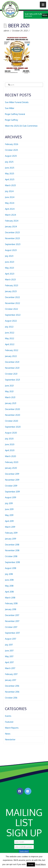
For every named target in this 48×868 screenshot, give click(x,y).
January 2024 (11, 227)
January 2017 (11, 680)
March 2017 (10, 668)
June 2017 (9, 651)
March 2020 (10, 456)
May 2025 (10, 174)
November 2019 (12, 480)
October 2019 (11, 486)
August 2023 (11, 250)
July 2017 (9, 645)
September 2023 (13, 244)
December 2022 (12, 297)
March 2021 (10, 397)
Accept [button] (31, 864)
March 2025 (10, 185)
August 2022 (11, 321)
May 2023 (9, 268)
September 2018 (12, 562)
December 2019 (12, 474)
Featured (9, 722)
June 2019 (9, 509)
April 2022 (10, 344)
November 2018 (12, 550)
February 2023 (12, 285)
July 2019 (9, 503)
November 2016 (12, 692)
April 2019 (9, 521)
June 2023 (10, 262)
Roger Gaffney (12, 120)
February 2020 (12, 462)
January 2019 (11, 539)
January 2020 (11, 468)
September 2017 (12, 633)
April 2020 (10, 450)
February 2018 (11, 603)
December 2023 (12, 232)
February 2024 (12, 221)
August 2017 (11, 639)
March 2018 (10, 598)
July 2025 (9, 162)
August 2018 (11, 568)
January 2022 (11, 356)
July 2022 (9, 327)
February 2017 (11, 674)
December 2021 (12, 362)
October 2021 (11, 374)
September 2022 (13, 315)
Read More (41, 864)
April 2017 (9, 662)
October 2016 (11, 698)
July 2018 (9, 574)
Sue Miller (10, 108)
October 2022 (11, 309)
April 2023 (10, 274)
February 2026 (12, 144)
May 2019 (9, 515)
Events (8, 716)
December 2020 (12, 409)
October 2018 (11, 556)
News (8, 734)
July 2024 (9, 191)
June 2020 (10, 444)
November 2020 (13, 415)
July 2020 (9, 439)
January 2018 (11, 609)
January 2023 (11, 291)
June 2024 (10, 197)
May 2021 (9, 391)
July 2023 (9, 256)
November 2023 (12, 238)
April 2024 (10, 209)
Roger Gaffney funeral (15, 114)
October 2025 (11, 150)
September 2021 (12, 380)
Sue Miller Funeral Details (17, 102)
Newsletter (10, 739)
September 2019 (12, 492)
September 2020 (13, 427)
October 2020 (12, 421)
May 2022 (10, 338)
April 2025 (10, 179)
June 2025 (10, 168)
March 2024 (10, 215)
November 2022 (12, 303)
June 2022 (10, 333)
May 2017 (9, 656)
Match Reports (12, 728)
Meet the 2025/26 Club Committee (21, 126)
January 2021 (11, 403)
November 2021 (12, 368)
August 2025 (11, 156)
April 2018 (9, 592)
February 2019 (11, 533)
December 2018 (12, 545)
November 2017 (12, 621)
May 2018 (9, 586)
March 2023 (10, 280)
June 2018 (9, 580)
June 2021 (9, 386)
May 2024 (10, 203)
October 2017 (11, 627)
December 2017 (12, 615)
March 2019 (10, 527)
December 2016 (12, 686)
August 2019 (11, 497)
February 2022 (12, 350)
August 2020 (11, 433)
